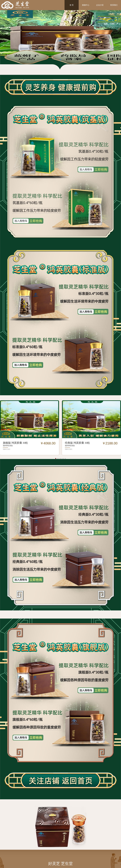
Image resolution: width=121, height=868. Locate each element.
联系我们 (114, 5)
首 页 (72, 5)
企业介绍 (100, 5)
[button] (56, 458)
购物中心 (86, 5)
